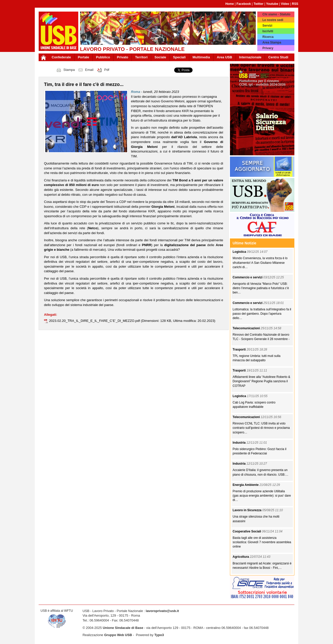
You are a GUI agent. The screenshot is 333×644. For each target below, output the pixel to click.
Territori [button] (141, 57)
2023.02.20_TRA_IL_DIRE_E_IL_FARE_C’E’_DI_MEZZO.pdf (95, 321)
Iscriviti (268, 31)
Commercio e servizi (248, 277)
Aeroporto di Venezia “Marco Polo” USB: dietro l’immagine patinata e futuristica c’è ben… (261, 288)
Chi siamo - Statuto (276, 14)
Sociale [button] (160, 57)
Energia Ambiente (246, 485)
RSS (295, 4)
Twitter (258, 4)
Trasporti (240, 350)
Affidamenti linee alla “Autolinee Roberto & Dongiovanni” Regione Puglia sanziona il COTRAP (262, 381)
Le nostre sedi (273, 20)
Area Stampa (272, 42)
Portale (83, 57)
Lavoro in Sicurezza (248, 510)
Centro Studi (278, 57)
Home (230, 4)
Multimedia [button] (201, 57)
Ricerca (268, 37)
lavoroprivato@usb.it (162, 611)
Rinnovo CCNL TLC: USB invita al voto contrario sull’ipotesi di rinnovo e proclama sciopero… (261, 428)
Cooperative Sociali (247, 531)
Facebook (244, 4)
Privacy (268, 48)
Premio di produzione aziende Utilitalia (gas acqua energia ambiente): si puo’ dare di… (262, 496)
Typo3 (159, 635)
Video (285, 4)
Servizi (267, 26)
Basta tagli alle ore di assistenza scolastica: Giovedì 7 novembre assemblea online (262, 542)
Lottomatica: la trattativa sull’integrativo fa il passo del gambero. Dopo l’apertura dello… (262, 314)
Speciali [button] (179, 57)
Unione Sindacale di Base (123, 628)
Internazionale (250, 57)
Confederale (61, 57)
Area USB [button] (225, 57)
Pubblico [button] (103, 57)
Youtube (272, 4)
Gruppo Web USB (118, 635)
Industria (240, 443)
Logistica (240, 252)
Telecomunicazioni (247, 328)
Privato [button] (123, 57)
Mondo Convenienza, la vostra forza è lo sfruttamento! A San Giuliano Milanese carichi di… (260, 263)
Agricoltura (241, 557)
